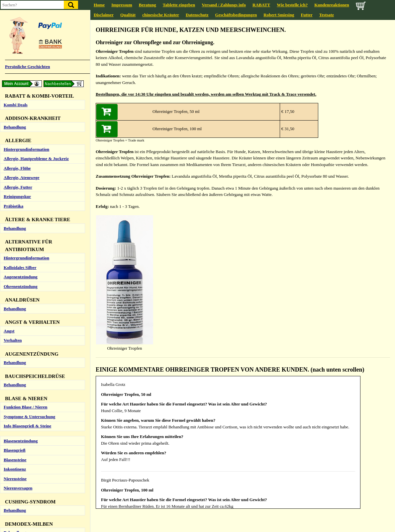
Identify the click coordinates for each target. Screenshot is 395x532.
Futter (306, 15)
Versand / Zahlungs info (224, 5)
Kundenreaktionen (332, 5)
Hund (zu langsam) (21, 261)
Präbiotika (13, 165)
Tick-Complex (17, 501)
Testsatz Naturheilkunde (26, 314)
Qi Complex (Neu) (20, 337)
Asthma (11, 45)
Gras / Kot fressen (20, 146)
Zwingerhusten (18, 64)
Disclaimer (104, 15)
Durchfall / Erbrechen (24, 127)
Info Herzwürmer (20, 410)
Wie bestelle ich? (292, 5)
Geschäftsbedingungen (236, 15)
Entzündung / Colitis (23, 137)
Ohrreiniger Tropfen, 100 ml (177, 129)
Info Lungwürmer (20, 419)
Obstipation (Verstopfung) (28, 156)
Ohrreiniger (15, 197)
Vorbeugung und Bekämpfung (32, 447)
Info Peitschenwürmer (24, 429)
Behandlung (15, 13)
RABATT (261, 5)
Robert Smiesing (279, 15)
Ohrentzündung (18, 206)
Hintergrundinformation (26, 36)
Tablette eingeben (179, 5)
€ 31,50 (287, 129)
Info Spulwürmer (20, 438)
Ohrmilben (14, 187)
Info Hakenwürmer (22, 400)
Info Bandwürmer (20, 391)
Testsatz (327, 15)
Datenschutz (197, 15)
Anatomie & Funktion (24, 118)
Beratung (148, 5)
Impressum (122, 5)
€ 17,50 (287, 111)
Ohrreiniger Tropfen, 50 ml (176, 111)
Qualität (128, 15)
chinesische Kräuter (161, 15)
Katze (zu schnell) (20, 270)
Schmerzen (14, 292)
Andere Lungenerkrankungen (31, 74)
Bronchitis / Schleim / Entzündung (35, 55)
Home (99, 5)
